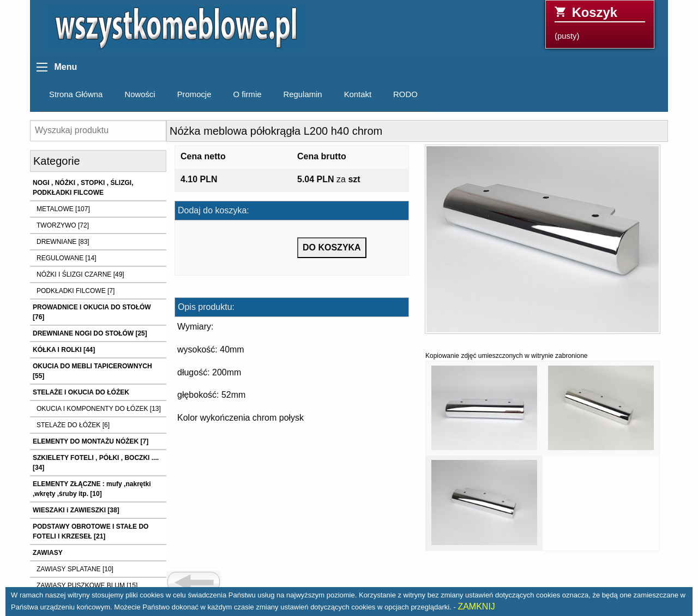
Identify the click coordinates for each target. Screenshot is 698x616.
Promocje (194, 94)
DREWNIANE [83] (63, 242)
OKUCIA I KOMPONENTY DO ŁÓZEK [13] (99, 409)
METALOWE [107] (63, 209)
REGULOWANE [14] (67, 258)
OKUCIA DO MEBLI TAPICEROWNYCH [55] (92, 371)
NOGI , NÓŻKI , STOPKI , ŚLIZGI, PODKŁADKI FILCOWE (83, 188)
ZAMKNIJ (476, 606)
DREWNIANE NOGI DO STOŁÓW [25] (90, 333)
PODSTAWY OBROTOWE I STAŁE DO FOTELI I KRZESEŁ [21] (91, 531)
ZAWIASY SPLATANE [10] (75, 569)
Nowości (140, 94)
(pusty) (600, 23)
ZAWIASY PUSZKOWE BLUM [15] (87, 585)
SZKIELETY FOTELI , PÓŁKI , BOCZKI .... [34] (96, 463)
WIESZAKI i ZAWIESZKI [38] (76, 510)
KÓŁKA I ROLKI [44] (64, 350)
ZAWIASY (48, 553)
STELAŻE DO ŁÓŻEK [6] (73, 425)
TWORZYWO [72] (63, 225)
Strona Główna (76, 94)
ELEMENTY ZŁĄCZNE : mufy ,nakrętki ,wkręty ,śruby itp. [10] (92, 489)
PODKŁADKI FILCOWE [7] (76, 291)
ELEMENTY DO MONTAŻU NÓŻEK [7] (91, 441)
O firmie (247, 94)
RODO (405, 94)
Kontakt (358, 94)
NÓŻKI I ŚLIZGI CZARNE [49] (80, 274)
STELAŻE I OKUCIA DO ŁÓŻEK (81, 392)
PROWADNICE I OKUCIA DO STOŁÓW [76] (92, 312)
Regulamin (303, 94)
